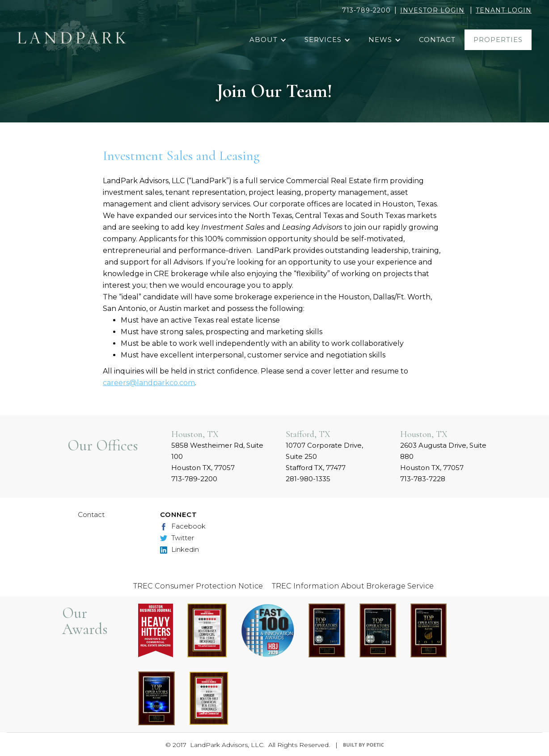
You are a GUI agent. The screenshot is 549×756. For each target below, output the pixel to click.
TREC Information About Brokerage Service (353, 586)
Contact (91, 514)
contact (437, 40)
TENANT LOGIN (504, 10)
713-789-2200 (366, 10)
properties (498, 40)
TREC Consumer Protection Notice (198, 586)
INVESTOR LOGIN (432, 10)
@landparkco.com (162, 383)
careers (116, 383)
